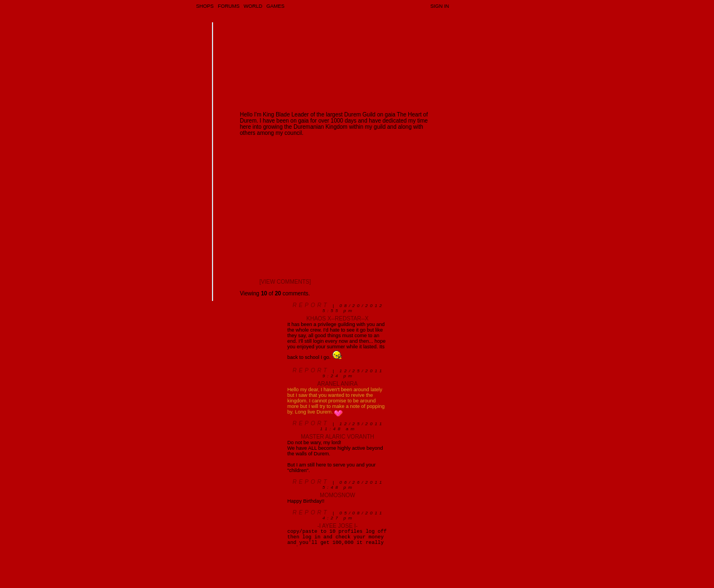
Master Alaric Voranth (337, 437)
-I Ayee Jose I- (337, 526)
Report (311, 305)
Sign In (440, 6)
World (253, 6)
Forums (228, 6)
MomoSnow (337, 495)
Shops (205, 6)
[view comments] (285, 282)
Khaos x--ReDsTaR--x (337, 319)
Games (276, 6)
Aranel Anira (337, 384)
